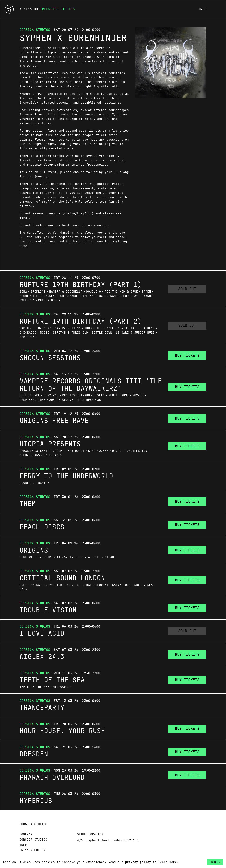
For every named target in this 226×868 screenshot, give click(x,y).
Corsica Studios (59, 9)
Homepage (27, 835)
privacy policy (138, 862)
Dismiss (215, 862)
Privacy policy (32, 850)
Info (202, 9)
